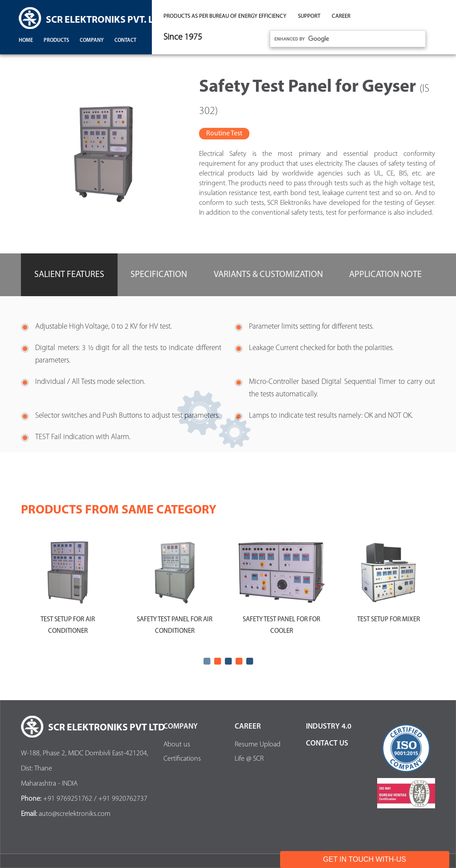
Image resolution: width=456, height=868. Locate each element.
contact (125, 41)
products (56, 41)
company (92, 41)
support (309, 16)
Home (26, 41)
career (341, 16)
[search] (347, 39)
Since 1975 (183, 37)
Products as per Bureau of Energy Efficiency (225, 16)
